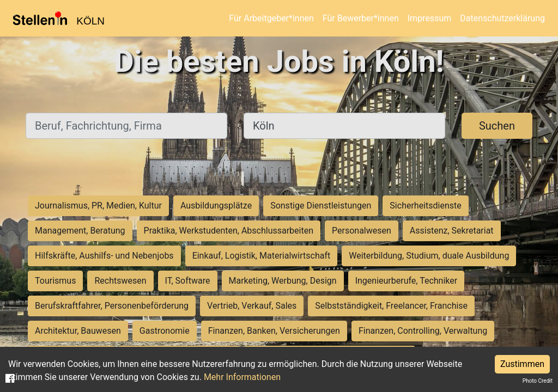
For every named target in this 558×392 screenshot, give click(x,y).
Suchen (497, 126)
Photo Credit (538, 381)
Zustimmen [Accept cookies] (522, 364)
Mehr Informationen (242, 377)
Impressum (430, 18)
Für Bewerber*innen (361, 18)
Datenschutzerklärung (502, 18)
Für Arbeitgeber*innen (271, 18)
